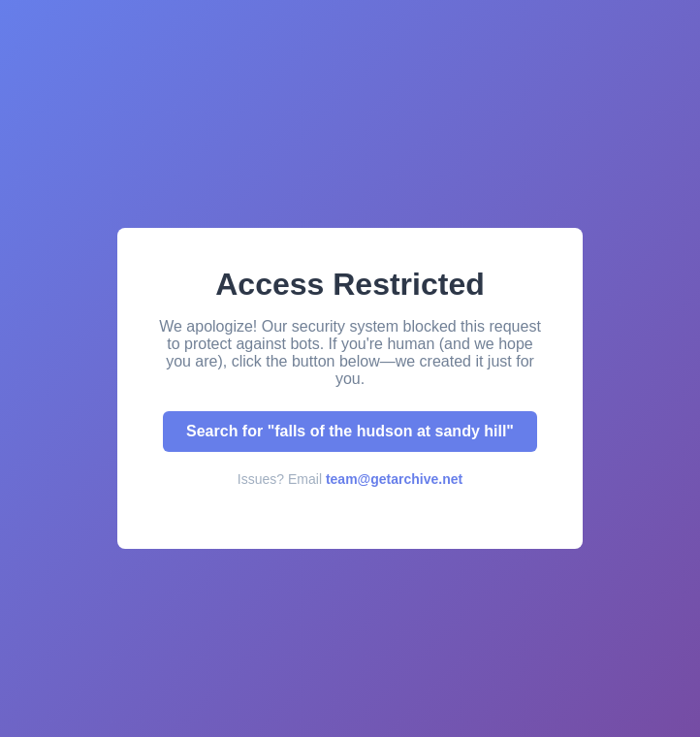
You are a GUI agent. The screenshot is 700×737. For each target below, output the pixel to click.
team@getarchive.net (394, 479)
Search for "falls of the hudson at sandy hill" (350, 431)
